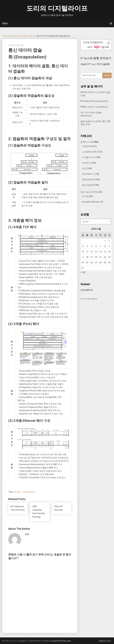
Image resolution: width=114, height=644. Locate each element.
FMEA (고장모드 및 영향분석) (94, 107)
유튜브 (94, 299)
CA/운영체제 (88, 180)
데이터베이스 (88, 174)
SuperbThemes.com (61, 641)
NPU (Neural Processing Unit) (94, 101)
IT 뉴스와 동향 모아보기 (96, 58)
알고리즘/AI (88, 185)
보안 (84, 168)
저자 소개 (85, 299)
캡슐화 (17, 492)
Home (5, 36)
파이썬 (85, 196)
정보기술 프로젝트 (89, 192)
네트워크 (30, 36)
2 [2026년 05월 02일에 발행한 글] (109, 241)
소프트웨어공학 (89, 152)
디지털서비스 (88, 157)
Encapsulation (29, 492)
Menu (5, 24)
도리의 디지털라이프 (57, 8)
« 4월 (83, 272)
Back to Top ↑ (105, 641)
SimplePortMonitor (91, 202)
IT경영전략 (87, 146)
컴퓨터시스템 (17, 36)
